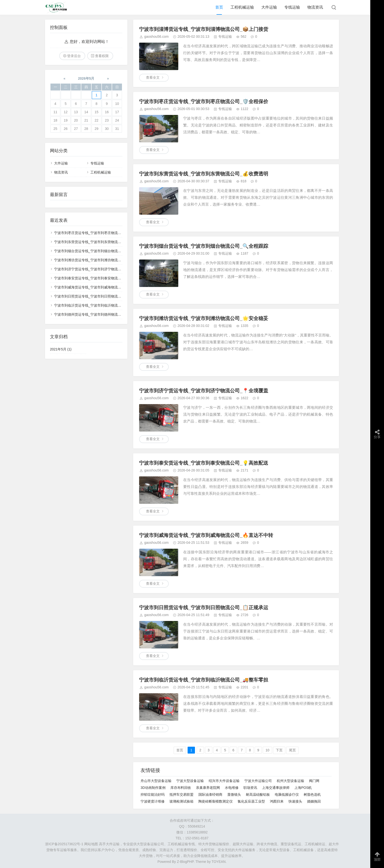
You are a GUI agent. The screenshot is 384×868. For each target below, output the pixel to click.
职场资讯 (250, 788)
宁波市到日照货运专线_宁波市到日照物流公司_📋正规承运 (204, 608)
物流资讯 (315, 7)
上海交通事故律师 (276, 788)
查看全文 (153, 77)
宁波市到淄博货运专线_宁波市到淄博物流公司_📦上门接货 (204, 29)
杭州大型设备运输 (290, 781)
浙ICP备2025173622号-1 (64, 844)
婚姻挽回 (314, 801)
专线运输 (292, 7)
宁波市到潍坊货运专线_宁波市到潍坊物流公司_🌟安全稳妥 (204, 318)
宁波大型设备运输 (190, 781)
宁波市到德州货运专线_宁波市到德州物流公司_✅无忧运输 (99, 314)
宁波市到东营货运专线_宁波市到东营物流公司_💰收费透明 (204, 174)
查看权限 (102, 56)
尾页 (292, 750)
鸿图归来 (277, 801)
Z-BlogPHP (185, 862)
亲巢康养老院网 (208, 788)
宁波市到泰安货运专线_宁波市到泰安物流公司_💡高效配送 (204, 463)
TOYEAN (219, 862)
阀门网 (314, 781)
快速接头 (295, 801)
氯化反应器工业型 (251, 801)
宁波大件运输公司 (258, 781)
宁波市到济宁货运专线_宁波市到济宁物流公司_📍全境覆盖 (204, 391)
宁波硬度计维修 (153, 801)
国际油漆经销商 (210, 794)
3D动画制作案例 (153, 788)
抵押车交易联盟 (181, 794)
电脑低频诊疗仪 (287, 794)
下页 (279, 750)
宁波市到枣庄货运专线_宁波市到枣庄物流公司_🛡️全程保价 (204, 101)
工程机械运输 (242, 7)
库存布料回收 (181, 788)
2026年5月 (86, 78)
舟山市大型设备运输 (156, 781)
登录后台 (74, 56)
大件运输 (269, 7)
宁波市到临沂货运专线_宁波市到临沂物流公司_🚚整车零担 (204, 680)
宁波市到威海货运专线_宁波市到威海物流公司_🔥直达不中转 (206, 535)
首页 (219, 7)
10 (267, 750)
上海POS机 (303, 788)
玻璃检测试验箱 (181, 801)
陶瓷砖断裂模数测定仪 (216, 801)
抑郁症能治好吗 (153, 794)
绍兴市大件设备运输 (224, 781)
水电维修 (232, 788)
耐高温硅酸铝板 (258, 794)
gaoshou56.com (156, 37)
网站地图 (91, 844)
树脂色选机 (312, 794)
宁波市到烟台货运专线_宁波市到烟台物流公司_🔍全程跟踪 (204, 246)
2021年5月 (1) (61, 349)
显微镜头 (234, 794)
